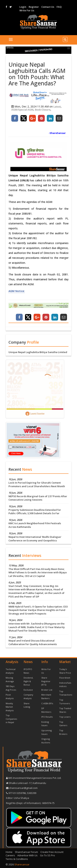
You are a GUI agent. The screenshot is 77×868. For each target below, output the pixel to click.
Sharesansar (22, 864)
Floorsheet (65, 678)
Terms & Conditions (17, 859)
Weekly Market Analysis (10, 707)
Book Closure (43, 110)
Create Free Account (52, 852)
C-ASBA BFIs (47, 703)
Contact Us (48, 7)
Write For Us (27, 10)
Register (34, 7)
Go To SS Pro (47, 855)
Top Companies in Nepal (11, 719)
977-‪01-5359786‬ (17, 793)
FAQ (59, 7)
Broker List (47, 690)
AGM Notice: (17, 291)
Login (23, 7)
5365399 (31, 793)
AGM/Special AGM (22, 110)
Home (9, 852)
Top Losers (65, 717)
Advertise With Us (27, 855)
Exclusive (28, 690)
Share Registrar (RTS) (46, 681)
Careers (10, 855)
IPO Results (47, 717)
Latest (57, 107)
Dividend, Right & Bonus (28, 681)
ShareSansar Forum (26, 852)
